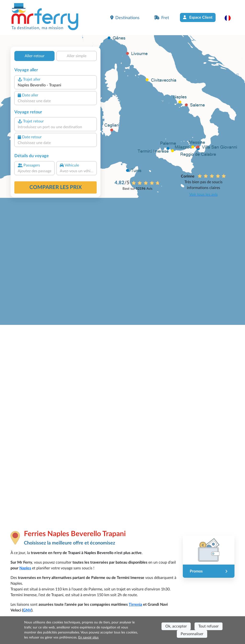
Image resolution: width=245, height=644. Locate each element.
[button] (230, 18)
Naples (25, 568)
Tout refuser (209, 626)
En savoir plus (88, 638)
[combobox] (56, 85)
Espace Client (198, 17)
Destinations (125, 18)
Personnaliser (192, 634)
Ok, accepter (176, 626)
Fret (161, 18)
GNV (27, 610)
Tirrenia (135, 605)
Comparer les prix (56, 187)
